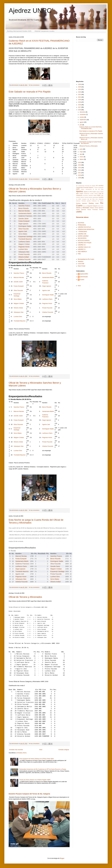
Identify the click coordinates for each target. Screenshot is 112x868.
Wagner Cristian (24, 244)
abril (81, 154)
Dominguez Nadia (25, 226)
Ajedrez (80, 191)
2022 (80, 95)
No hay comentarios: (34, 85)
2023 (80, 92)
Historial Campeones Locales (44, 31)
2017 (80, 107)
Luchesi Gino (23, 249)
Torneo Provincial (92, 210)
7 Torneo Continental (98, 187)
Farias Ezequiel (24, 221)
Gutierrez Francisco (25, 216)
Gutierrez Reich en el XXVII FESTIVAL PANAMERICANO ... (91, 128)
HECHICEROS (82, 238)
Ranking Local (94, 203)
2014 (80, 165)
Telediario (81, 262)
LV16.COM (81, 264)
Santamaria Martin (25, 213)
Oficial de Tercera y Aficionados (25, 597)
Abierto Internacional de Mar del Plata (92, 189)
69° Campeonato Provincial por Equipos (86, 186)
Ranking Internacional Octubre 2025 (19, 31)
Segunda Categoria (92, 206)
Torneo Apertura (99, 208)
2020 (80, 100)
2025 (80, 87)
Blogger (62, 858)
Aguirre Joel (23, 231)
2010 (80, 175)
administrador (84, 277)
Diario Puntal (81, 266)
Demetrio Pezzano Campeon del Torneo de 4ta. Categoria (29, 794)
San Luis (85, 206)
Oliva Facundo (24, 229)
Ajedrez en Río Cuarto (90, 192)
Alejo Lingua (80, 194)
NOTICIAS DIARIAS (84, 241)
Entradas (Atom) (22, 753)
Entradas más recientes (16, 750)
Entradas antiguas (64, 750)
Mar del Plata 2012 (93, 199)
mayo (81, 152)
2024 (80, 89)
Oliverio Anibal (24, 257)
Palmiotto (84, 201)
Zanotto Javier (24, 219)
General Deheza (88, 197)
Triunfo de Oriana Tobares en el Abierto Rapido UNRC (35, 780)
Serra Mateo (23, 234)
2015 (80, 163)
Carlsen (96, 194)
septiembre (83, 120)
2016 (80, 110)
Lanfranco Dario (24, 242)
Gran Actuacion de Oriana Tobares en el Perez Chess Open (37, 759)
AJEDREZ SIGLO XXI (84, 247)
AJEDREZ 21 (82, 249)
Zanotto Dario (55, 566)
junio (81, 149)
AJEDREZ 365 (82, 234)
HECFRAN (81, 223)
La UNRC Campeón (81, 199)
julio (81, 125)
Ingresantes (95, 197)
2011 (80, 173)
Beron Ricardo (24, 208)
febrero (82, 159)
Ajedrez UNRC (30, 10)
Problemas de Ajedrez (97, 201)
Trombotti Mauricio (25, 239)
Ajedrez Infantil (100, 192)
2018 (80, 105)
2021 (80, 97)
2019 (80, 102)
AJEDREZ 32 (82, 245)
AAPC (78, 189)
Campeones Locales (89, 194)
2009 (80, 178)
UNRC (79, 212)
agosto (82, 122)
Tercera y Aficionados (83, 208)
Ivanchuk (101, 197)
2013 (80, 168)
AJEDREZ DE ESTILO (84, 227)
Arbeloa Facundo (25, 259)
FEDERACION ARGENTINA (86, 229)
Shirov (99, 206)
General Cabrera (80, 197)
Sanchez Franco (24, 206)
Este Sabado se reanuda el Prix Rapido (30, 92)
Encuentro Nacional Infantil (90, 195)
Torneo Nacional (81, 210)
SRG (102, 206)
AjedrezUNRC (84, 274)
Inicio (41, 750)
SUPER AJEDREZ (83, 236)
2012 (80, 170)
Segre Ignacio (23, 224)
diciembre (83, 112)
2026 (80, 84)
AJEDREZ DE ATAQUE (85, 243)
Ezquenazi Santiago (26, 236)
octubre (82, 117)
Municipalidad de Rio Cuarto (86, 259)
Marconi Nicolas (24, 211)
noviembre (83, 115)
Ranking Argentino (82, 203)
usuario (82, 280)
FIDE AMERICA (82, 252)
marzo (82, 157)
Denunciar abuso (82, 217)
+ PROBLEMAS (82, 232)
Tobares (92, 208)
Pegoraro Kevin (24, 247)
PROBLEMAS (82, 225)
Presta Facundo (24, 254)
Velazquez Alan (24, 252)
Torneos (101, 210)
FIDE (102, 195)
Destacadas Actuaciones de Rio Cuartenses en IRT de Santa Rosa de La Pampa (43, 769)
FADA (99, 195)
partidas (89, 201)
